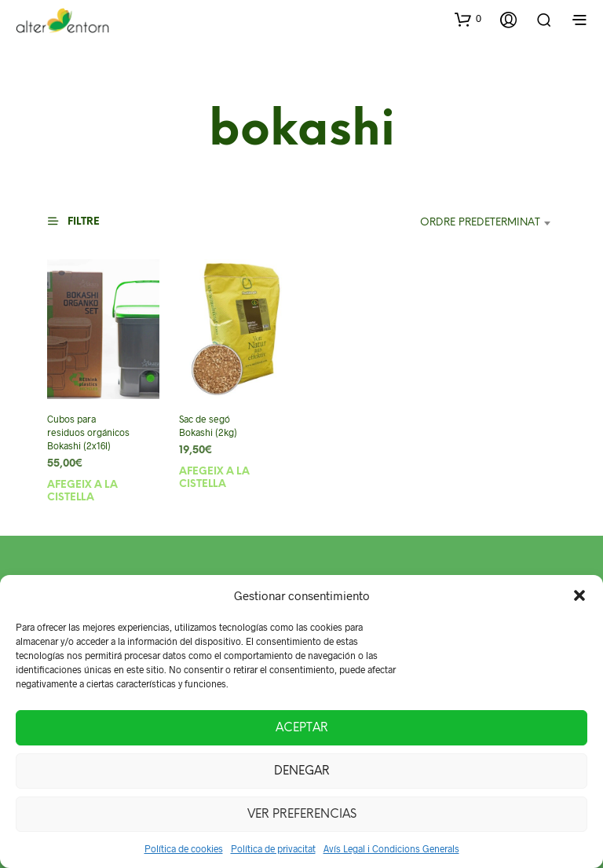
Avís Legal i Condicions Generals (391, 848)
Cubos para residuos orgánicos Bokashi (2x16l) (87, 432)
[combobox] (448, 223)
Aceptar (302, 728)
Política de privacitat (273, 848)
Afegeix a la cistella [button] (82, 491)
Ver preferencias (302, 815)
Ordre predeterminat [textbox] (480, 223)
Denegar (302, 771)
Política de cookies (184, 848)
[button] (579, 595)
